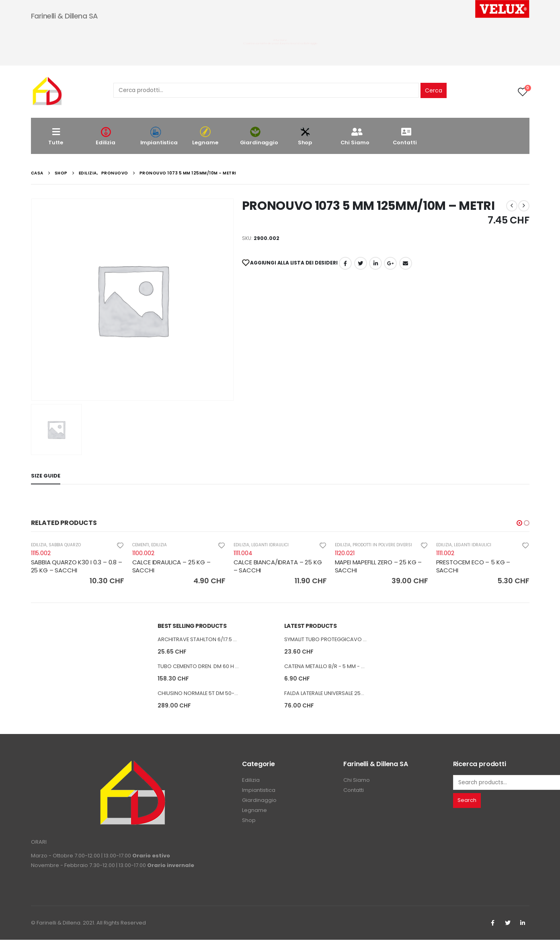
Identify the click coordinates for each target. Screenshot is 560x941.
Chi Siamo (355, 136)
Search (467, 801)
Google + (390, 263)
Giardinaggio (259, 136)
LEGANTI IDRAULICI (270, 545)
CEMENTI (141, 545)
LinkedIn (375, 263)
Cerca (434, 90)
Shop (305, 136)
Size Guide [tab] (46, 476)
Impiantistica (159, 136)
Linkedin (523, 924)
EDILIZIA (39, 545)
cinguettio (361, 263)
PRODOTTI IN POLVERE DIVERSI (382, 545)
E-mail (406, 263)
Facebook (345, 263)
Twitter (508, 924)
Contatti (405, 136)
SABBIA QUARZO (65, 545)
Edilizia (106, 136)
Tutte (56, 136)
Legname (205, 136)
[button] (519, 523)
